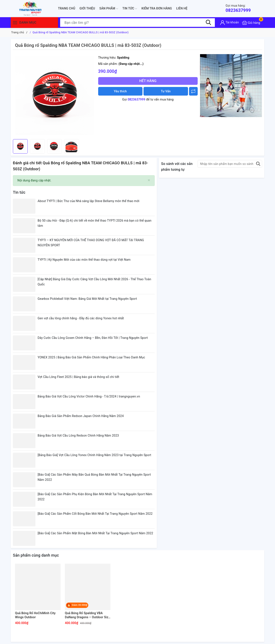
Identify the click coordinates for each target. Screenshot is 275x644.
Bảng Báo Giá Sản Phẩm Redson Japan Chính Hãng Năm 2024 (81, 416)
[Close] (149, 180)
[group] (54, 96)
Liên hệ (182, 8)
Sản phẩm (109, 9)
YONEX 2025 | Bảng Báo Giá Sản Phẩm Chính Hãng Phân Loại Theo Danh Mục (91, 357)
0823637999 (238, 8)
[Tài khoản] (230, 23)
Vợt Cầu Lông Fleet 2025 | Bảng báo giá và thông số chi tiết (78, 377)
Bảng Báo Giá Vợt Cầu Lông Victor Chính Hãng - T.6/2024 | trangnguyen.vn (89, 396)
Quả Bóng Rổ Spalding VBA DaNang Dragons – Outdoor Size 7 (87, 615)
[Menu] (15, 23)
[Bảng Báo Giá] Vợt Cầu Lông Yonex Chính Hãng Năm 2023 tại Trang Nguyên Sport (94, 455)
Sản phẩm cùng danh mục (36, 555)
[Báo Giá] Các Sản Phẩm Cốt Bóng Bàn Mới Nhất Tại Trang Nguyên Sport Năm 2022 (95, 514)
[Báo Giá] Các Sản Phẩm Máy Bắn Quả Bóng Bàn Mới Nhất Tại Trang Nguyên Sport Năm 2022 (94, 477)
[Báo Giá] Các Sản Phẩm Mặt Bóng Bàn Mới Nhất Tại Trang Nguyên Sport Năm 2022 (95, 533)
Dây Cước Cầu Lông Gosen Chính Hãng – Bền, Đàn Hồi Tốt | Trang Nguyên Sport (93, 338)
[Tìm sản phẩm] (137, 23)
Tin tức (130, 9)
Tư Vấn (166, 91)
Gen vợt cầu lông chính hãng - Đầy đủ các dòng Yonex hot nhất (81, 318)
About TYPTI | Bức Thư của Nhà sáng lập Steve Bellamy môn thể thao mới (89, 201)
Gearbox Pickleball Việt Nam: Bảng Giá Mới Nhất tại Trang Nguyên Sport (87, 299)
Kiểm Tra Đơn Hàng (157, 8)
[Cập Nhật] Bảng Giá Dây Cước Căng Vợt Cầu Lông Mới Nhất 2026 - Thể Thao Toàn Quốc (94, 282)
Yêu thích (120, 91)
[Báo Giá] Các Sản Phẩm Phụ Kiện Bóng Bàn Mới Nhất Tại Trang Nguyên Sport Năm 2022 (95, 497)
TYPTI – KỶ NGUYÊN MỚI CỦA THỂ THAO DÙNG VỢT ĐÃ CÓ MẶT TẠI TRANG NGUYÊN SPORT (91, 243)
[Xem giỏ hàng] (251, 23)
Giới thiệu (87, 8)
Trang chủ (67, 8)
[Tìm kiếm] (208, 23)
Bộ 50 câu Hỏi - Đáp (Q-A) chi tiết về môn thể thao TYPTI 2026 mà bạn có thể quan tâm (95, 223)
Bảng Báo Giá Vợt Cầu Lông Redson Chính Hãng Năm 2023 (78, 435)
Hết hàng (148, 81)
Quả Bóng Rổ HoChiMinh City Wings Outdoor (35, 615)
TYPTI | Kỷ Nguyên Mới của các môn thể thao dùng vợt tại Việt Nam (84, 260)
